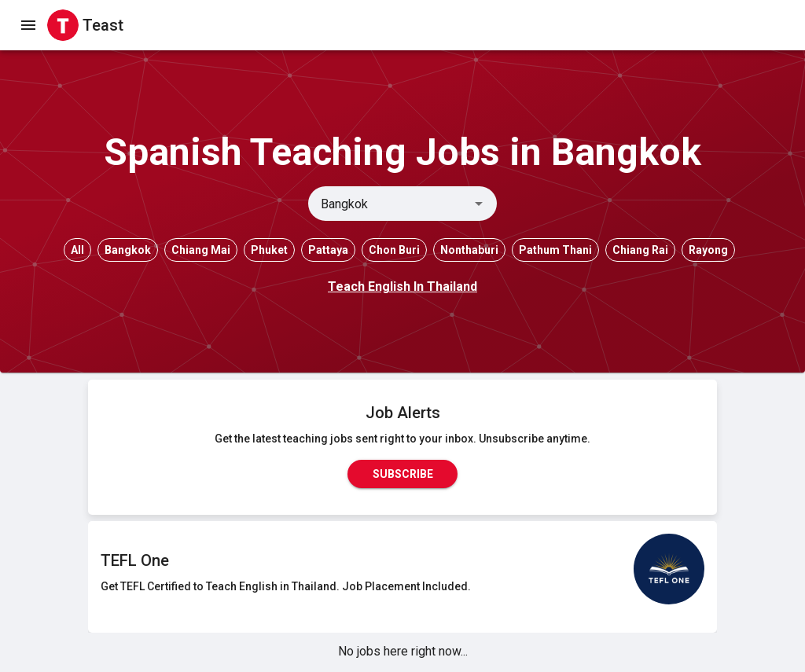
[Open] (479, 204)
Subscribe (402, 474)
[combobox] (390, 204)
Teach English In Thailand (402, 286)
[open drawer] (28, 25)
